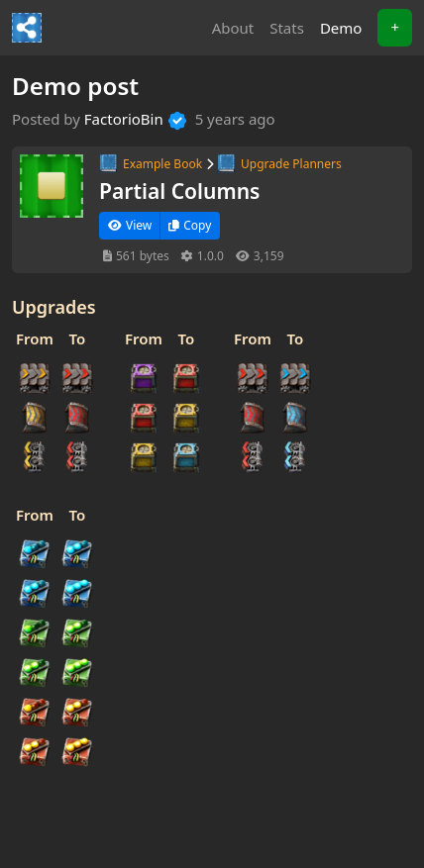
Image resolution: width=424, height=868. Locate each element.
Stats (287, 28)
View (130, 225)
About (233, 28)
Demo (345, 27)
